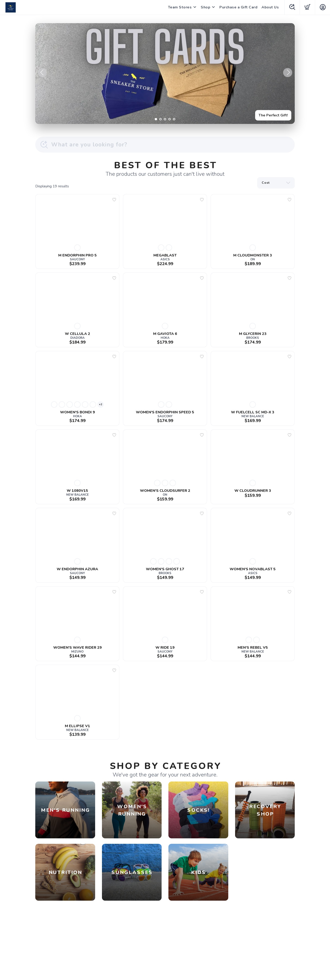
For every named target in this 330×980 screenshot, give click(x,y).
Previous (42, 73)
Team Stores (180, 7)
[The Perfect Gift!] (165, 74)
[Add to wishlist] (114, 200)
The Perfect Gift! (273, 115)
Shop (206, 7)
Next (288, 73)
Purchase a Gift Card (238, 7)
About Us (270, 7)
